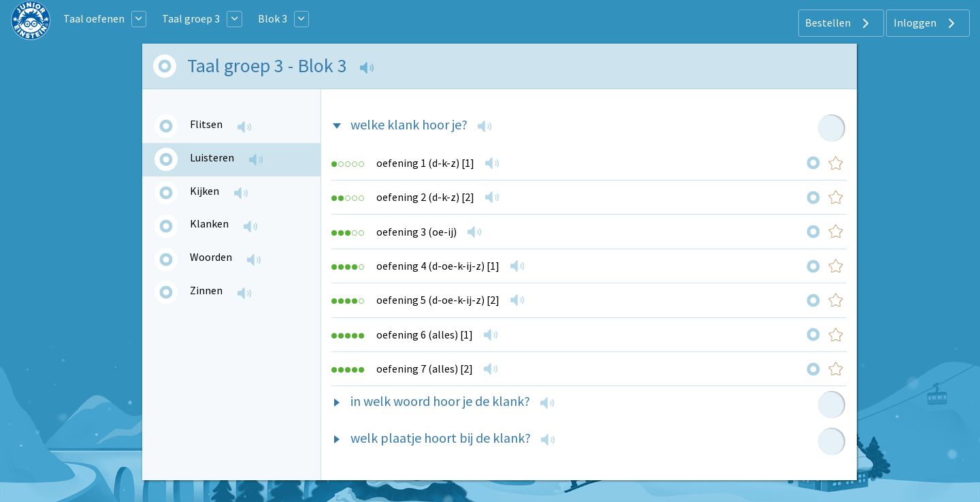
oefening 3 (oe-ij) (416, 232)
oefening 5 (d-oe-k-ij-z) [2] (438, 300)
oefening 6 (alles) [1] (425, 334)
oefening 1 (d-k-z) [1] (425, 163)
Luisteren (212, 157)
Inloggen (926, 23)
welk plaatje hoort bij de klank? (441, 438)
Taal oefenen (94, 18)
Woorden (211, 257)
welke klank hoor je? (409, 124)
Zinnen (206, 290)
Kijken (205, 191)
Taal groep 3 (191, 18)
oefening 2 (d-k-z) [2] (425, 197)
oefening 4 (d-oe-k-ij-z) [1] (438, 266)
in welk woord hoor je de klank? (440, 401)
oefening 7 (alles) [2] (425, 368)
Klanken (209, 223)
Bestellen (839, 23)
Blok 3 (273, 18)
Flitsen (206, 124)
